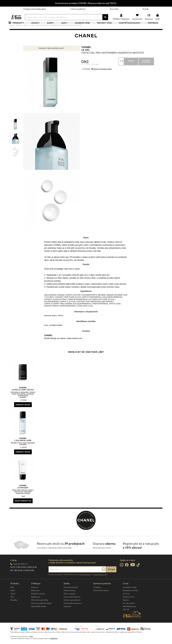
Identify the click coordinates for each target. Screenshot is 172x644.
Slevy (67, 27)
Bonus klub (114, 9)
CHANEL (86, 55)
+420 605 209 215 (20, 572)
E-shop (14, 568)
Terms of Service (99, 583)
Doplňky (14, 608)
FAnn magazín (70, 602)
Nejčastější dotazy (39, 614)
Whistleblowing (129, 614)
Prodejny (97, 595)
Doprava (35, 595)
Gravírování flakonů (72, 605)
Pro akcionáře (129, 611)
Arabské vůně (85, 27)
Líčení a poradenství (78, 9)
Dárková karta (70, 598)
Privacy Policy (86, 583)
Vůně (13, 598)
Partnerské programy (73, 611)
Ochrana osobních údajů (41, 611)
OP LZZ (126, 618)
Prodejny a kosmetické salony (35, 9)
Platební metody (38, 602)
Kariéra (126, 608)
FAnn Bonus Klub (71, 595)
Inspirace (156, 27)
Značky (38, 27)
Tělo (12, 605)
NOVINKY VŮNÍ (107, 27)
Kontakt (146, 9)
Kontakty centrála (130, 598)
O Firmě (126, 602)
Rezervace (35, 598)
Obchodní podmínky (40, 608)
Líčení (13, 602)
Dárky (53, 27)
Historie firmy (129, 605)
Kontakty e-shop (130, 595)
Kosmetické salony (132, 27)
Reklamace (36, 605)
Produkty (21, 27)
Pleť (12, 595)
